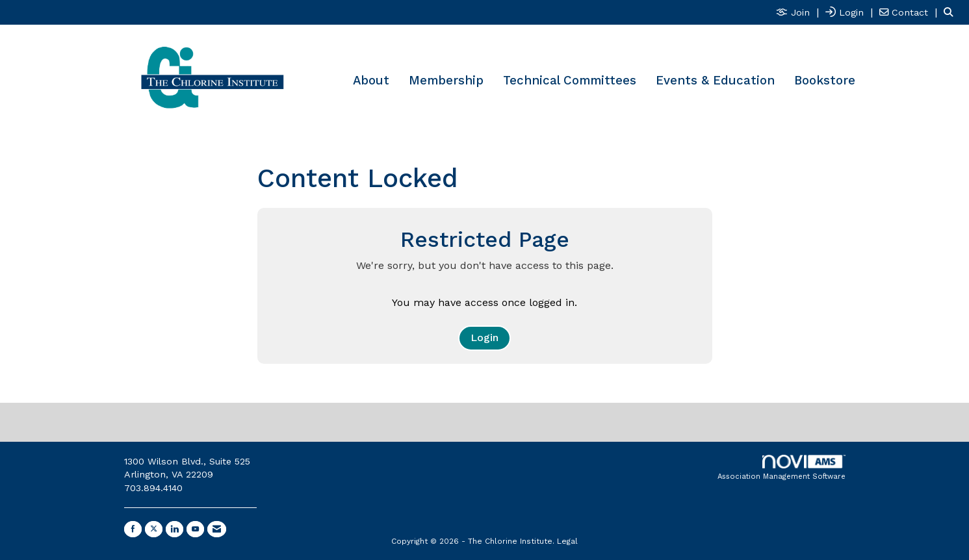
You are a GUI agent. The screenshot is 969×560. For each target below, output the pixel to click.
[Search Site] (951, 12)
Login (485, 337)
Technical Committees (570, 81)
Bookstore (825, 81)
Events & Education (715, 81)
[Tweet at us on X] (154, 529)
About (371, 81)
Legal (567, 541)
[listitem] (799, 12)
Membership (446, 81)
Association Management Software (782, 468)
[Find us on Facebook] (133, 529)
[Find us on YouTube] (195, 529)
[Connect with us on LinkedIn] (174, 529)
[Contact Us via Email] (217, 529)
